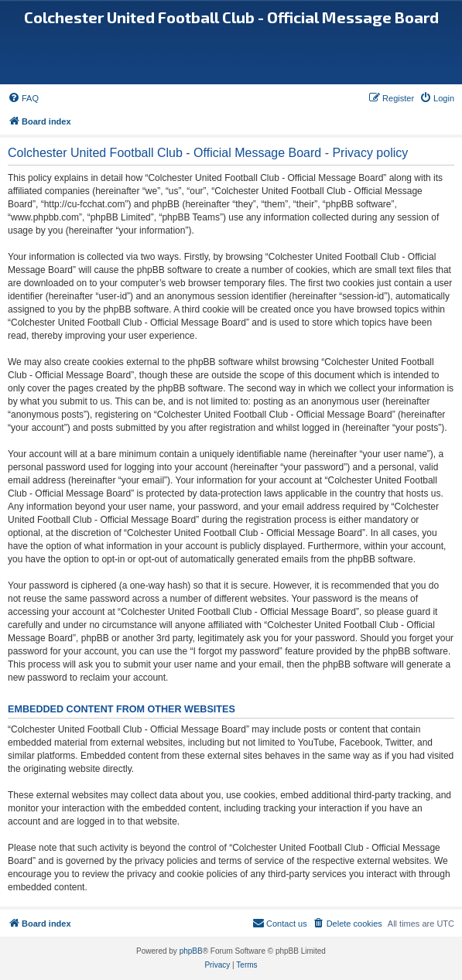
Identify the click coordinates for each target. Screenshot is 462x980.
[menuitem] (23, 98)
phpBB (191, 951)
